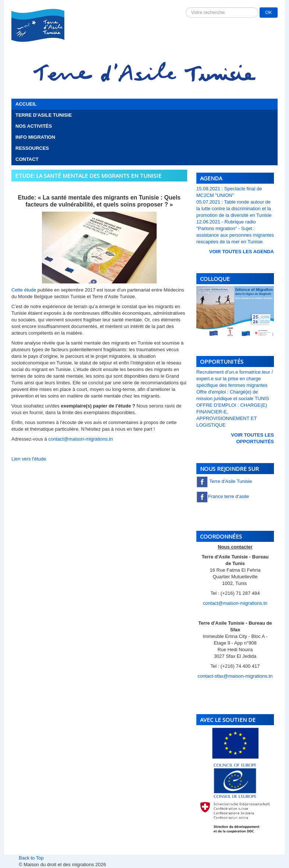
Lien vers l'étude (29, 459)
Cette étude (24, 290)
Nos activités (34, 126)
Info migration (35, 137)
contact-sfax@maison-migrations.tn (235, 676)
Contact (27, 159)
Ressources (32, 148)
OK (269, 12)
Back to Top (31, 858)
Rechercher (186, 8)
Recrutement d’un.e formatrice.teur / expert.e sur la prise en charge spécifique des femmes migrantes (235, 379)
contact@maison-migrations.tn (81, 439)
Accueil (26, 104)
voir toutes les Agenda (242, 252)
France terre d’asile (223, 496)
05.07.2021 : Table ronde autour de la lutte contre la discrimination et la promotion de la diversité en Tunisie (234, 209)
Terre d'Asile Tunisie (44, 115)
